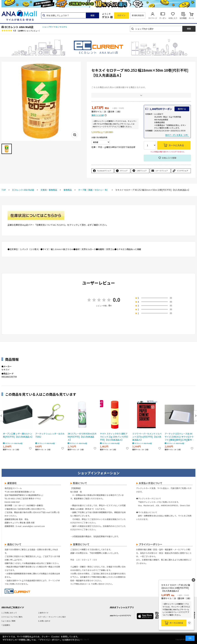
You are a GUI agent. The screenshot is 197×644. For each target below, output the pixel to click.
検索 (92, 15)
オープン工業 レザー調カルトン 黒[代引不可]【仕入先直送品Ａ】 (18, 435)
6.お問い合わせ (44, 621)
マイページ (153, 18)
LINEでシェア (142, 171)
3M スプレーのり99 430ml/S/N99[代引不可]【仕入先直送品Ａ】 (82, 437)
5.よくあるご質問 (8, 621)
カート (191, 18)
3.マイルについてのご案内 (12, 617)
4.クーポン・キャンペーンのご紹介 (52, 617)
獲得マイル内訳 (98, 115)
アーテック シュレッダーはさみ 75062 (50, 435)
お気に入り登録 (169, 158)
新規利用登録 (138, 15)
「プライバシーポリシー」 (50, 640)
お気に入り (173, 18)
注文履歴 (183, 18)
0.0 (117, 300)
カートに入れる (176, 623)
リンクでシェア (183, 171)
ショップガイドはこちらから (55, 27)
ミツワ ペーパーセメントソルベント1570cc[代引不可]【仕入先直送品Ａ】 (147, 437)
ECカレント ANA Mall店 (19, 27)
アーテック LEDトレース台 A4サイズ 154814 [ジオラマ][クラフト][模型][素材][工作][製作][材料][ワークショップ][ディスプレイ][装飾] (179, 437)
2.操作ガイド (43, 613)
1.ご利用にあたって (9, 613)
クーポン (163, 18)
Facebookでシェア (104, 171)
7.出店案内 (6, 625)
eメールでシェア (162, 171)
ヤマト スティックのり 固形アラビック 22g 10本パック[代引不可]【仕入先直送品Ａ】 (114, 437)
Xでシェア (124, 171)
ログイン (122, 15)
